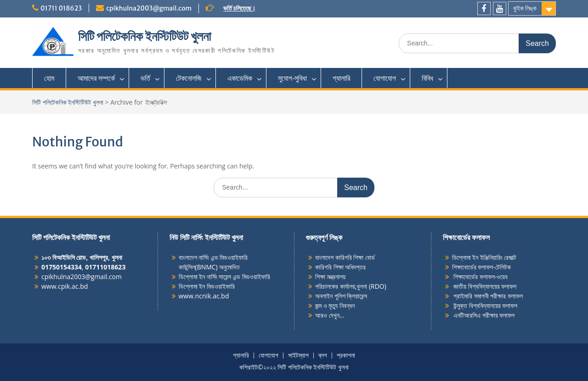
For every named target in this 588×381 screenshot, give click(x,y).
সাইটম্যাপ (298, 356)
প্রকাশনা (346, 356)
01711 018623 (61, 8)
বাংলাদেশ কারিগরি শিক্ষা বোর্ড (345, 257)
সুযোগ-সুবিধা (292, 78)
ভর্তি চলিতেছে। (239, 8)
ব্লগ (323, 356)
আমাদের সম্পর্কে (96, 78)
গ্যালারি (341, 78)
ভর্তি (145, 78)
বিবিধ (427, 78)
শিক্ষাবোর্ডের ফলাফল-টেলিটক (481, 267)
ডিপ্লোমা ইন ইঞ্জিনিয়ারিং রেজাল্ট (484, 257)
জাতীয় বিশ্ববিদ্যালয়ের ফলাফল (484, 286)
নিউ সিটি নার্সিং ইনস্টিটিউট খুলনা (206, 237)
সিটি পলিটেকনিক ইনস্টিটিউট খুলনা (144, 36)
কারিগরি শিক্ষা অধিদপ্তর (340, 267)
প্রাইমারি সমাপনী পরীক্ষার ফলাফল (488, 296)
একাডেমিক (240, 78)
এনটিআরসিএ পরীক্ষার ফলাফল (483, 315)
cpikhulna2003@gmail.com (149, 8)
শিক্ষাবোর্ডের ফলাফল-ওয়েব (480, 277)
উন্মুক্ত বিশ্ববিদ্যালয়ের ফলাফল (485, 305)
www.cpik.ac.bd (65, 286)
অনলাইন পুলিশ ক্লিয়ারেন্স (341, 296)
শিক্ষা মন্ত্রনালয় (330, 277)
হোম (49, 78)
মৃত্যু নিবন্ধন (342, 305)
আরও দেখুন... (330, 315)
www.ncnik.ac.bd (204, 296)
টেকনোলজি (189, 78)
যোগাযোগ (385, 78)
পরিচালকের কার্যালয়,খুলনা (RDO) (351, 286)
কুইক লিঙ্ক (525, 8)
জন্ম (319, 305)
